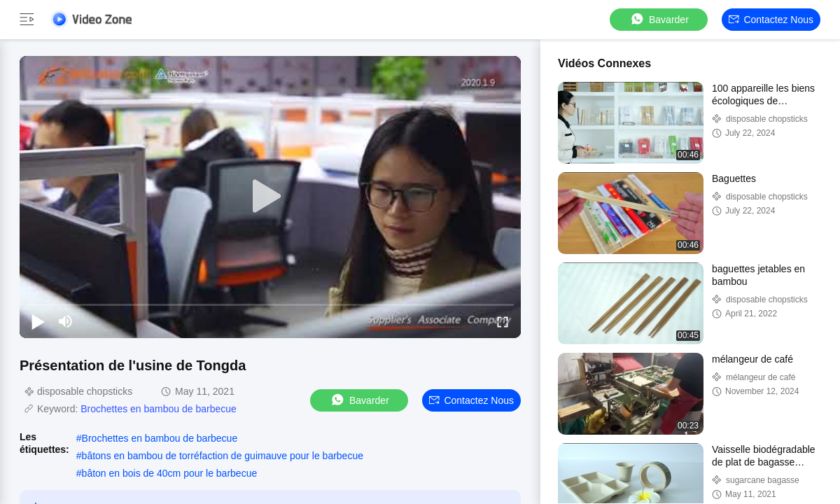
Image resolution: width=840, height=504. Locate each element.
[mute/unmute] (66, 321)
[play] (270, 197)
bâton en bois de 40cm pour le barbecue (170, 473)
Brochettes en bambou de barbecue (159, 409)
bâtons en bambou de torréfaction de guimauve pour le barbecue (223, 456)
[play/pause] (38, 321)
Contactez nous (771, 20)
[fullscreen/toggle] (503, 321)
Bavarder (659, 19)
